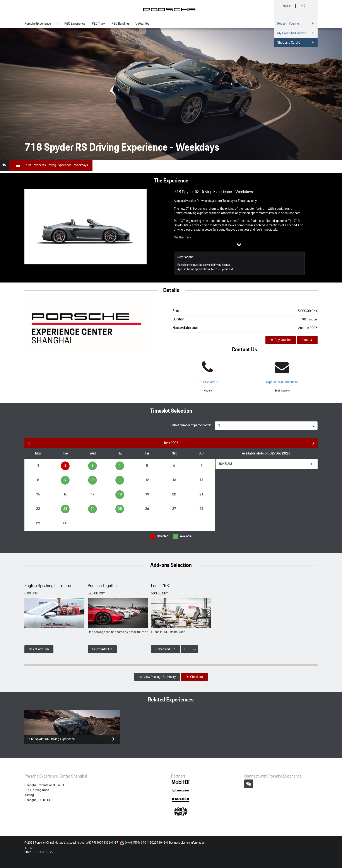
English (287, 6)
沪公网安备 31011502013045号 (144, 843)
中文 (303, 6)
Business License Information (187, 843)
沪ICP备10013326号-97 (102, 843)
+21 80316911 (208, 382)
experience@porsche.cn (282, 382)
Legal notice (77, 843)
